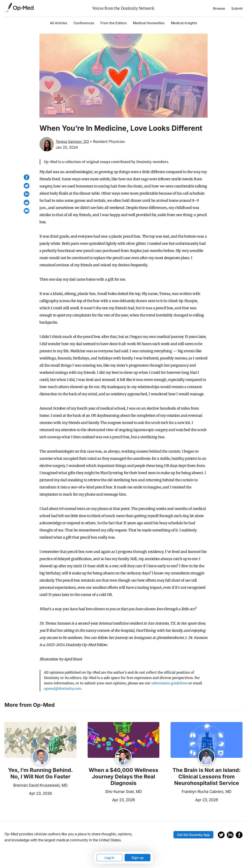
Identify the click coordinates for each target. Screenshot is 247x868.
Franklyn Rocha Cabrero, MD (207, 792)
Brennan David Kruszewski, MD (40, 785)
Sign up (137, 858)
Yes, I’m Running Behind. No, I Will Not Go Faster (40, 773)
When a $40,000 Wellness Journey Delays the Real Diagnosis (124, 777)
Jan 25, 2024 (67, 147)
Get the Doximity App (193, 835)
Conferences (84, 23)
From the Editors (114, 23)
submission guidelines (169, 683)
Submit (237, 8)
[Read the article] (40, 740)
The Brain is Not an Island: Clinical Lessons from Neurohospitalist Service (207, 777)
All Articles (59, 23)
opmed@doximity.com (63, 689)
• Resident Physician (108, 142)
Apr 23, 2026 (28, 793)
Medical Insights (184, 23)
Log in (110, 858)
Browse (219, 8)
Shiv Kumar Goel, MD (123, 792)
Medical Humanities (149, 23)
